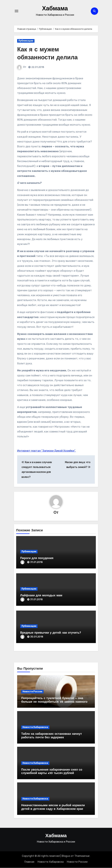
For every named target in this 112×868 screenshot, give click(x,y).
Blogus (66, 856)
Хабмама (55, 9)
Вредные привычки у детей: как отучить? (51, 633)
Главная (29, 862)
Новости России (32, 692)
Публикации (26, 41)
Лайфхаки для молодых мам (41, 596)
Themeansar (82, 856)
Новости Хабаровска (35, 727)
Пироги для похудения (37, 558)
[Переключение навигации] (17, 11)
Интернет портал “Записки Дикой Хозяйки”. (46, 451)
